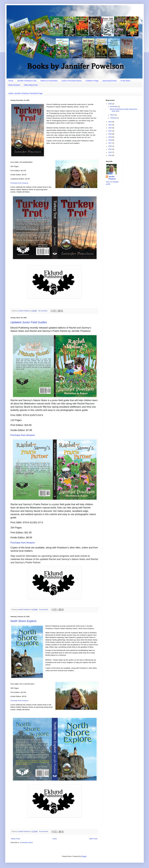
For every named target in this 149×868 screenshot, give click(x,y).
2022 (110, 128)
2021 (110, 131)
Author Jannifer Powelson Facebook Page (25, 93)
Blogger (84, 856)
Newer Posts (16, 839)
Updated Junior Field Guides (29, 322)
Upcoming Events (110, 81)
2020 (110, 134)
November (114, 107)
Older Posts (93, 839)
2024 (110, 122)
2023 (110, 125)
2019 (110, 137)
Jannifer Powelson (112, 178)
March (113, 115)
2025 (110, 104)
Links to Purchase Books (71, 81)
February (114, 118)
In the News (125, 81)
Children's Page (92, 81)
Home (11, 81)
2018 (110, 140)
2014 (110, 149)
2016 (110, 146)
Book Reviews (14, 85)
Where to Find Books (49, 81)
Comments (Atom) (26, 843)
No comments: (43, 311)
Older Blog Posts (31, 85)
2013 (110, 152)
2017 (110, 143)
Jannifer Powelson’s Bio (27, 81)
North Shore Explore (23, 621)
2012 (110, 155)
